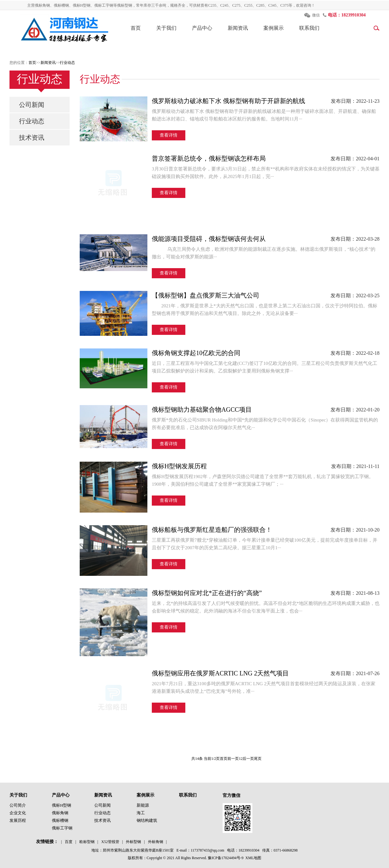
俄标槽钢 (60, 820)
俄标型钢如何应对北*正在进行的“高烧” (207, 593)
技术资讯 (32, 138)
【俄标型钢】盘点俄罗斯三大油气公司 (206, 295)
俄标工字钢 (62, 828)
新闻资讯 (238, 28)
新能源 (143, 805)
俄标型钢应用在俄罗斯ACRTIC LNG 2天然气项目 (220, 673)
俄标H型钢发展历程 (179, 466)
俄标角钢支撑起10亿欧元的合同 (196, 353)
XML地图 (253, 858)
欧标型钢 (87, 842)
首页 (136, 28)
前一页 (233, 759)
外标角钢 (156, 842)
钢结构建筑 (147, 820)
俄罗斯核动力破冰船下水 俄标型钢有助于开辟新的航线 (228, 101)
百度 (69, 842)
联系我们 (309, 28)
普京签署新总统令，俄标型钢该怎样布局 (209, 158)
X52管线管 (110, 842)
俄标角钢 (60, 813)
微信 (316, 15)
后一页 (248, 759)
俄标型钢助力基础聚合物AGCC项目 (202, 409)
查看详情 (169, 135)
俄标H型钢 (62, 805)
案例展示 (274, 28)
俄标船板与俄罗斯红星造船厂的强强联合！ (212, 530)
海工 (141, 813)
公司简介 (18, 805)
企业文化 (18, 813)
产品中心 (202, 28)
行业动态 (67, 63)
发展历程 (18, 820)
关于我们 (166, 28)
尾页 (258, 759)
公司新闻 (32, 105)
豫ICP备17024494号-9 (226, 858)
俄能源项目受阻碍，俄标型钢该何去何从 (209, 239)
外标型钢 (133, 842)
